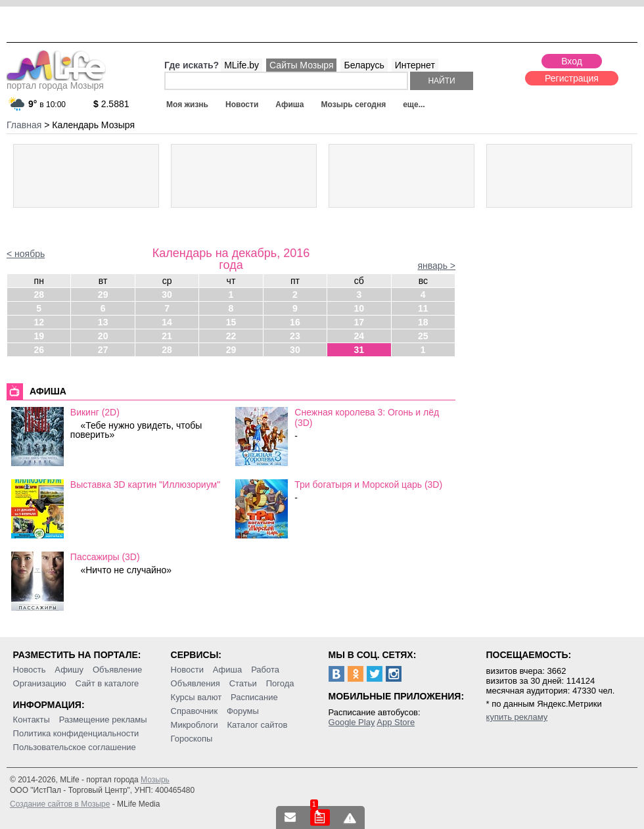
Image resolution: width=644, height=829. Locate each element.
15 (231, 322)
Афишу (69, 670)
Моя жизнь (187, 105)
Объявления (195, 683)
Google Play (352, 722)
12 (39, 322)
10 (359, 308)
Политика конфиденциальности (76, 733)
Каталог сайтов (258, 725)
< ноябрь (26, 254)
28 (39, 295)
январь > (436, 266)
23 (295, 336)
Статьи (243, 683)
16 (295, 322)
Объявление (117, 670)
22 (231, 336)
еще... (414, 105)
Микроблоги (195, 725)
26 (39, 350)
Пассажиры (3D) (105, 557)
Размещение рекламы (103, 720)
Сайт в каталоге (107, 683)
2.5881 (111, 104)
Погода (280, 683)
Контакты (32, 720)
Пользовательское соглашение (75, 747)
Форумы (243, 711)
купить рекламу (517, 717)
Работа (265, 670)
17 (359, 322)
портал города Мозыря (56, 82)
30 (167, 295)
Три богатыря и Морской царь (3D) (368, 485)
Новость (30, 670)
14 (167, 322)
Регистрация (572, 78)
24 (359, 336)
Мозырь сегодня (354, 105)
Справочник (195, 711)
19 (39, 336)
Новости (242, 105)
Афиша (289, 105)
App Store (396, 722)
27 (103, 350)
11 (423, 308)
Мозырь (155, 780)
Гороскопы (192, 739)
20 (103, 336)
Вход (572, 61)
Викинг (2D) (95, 412)
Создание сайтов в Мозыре (60, 804)
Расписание (254, 697)
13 (103, 322)
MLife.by (241, 65)
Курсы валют (196, 697)
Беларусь (364, 65)
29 (103, 295)
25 (423, 336)
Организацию (40, 683)
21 (167, 336)
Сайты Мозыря (301, 65)
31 (359, 350)
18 (423, 322)
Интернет (415, 65)
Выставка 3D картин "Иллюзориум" (145, 485)
